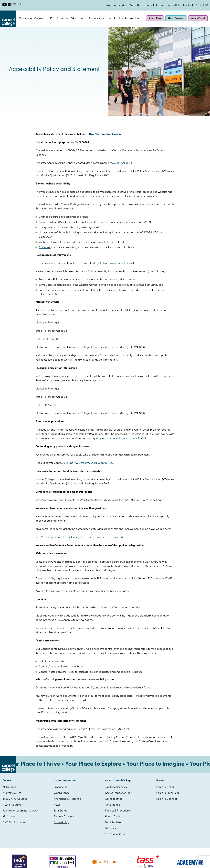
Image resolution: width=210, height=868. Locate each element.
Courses (39, 19)
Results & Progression (126, 19)
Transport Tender (116, 5)
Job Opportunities (116, 787)
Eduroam (110, 829)
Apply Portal (198, 18)
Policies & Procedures (118, 811)
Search (202, 5)
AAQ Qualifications (14, 823)
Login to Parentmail (168, 793)
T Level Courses (12, 805)
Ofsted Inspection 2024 (119, 793)
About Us (24, 19)
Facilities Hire (113, 823)
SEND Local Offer (115, 834)
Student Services (99, 19)
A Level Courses (12, 793)
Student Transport (64, 817)
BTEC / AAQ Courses (15, 799)
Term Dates (60, 811)
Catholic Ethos (114, 799)
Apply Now (136, 5)
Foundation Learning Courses (20, 811)
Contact (188, 5)
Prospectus (60, 787)
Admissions (77, 19)
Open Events (61, 793)
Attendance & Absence (67, 799)
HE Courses (9, 817)
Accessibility (61, 823)
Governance (112, 805)
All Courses (9, 787)
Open (31, 19)
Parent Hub (173, 5)
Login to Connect (167, 799)
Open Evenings (176, 18)
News (57, 805)
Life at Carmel (57, 19)
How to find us (113, 817)
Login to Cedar (155, 5)
